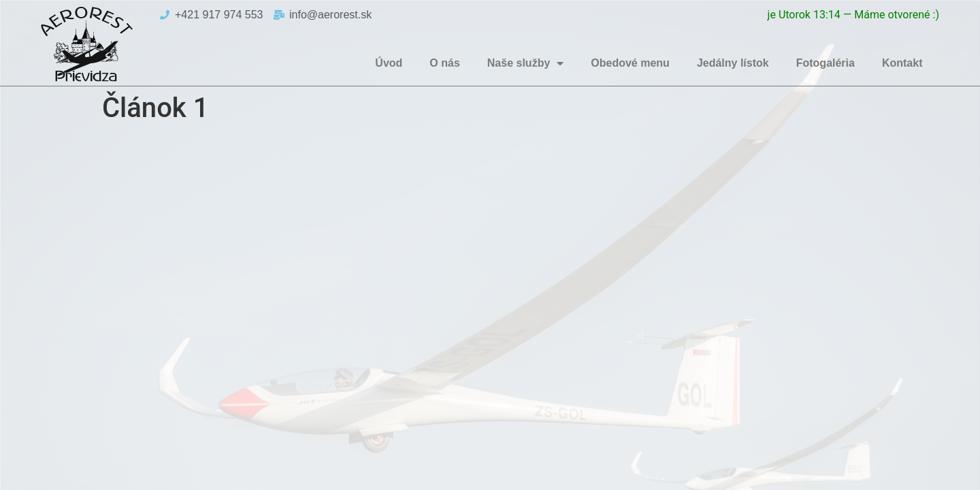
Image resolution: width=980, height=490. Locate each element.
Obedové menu (630, 63)
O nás (444, 63)
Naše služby (525, 63)
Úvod (389, 63)
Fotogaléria (826, 63)
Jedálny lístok (733, 63)
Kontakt (902, 63)
